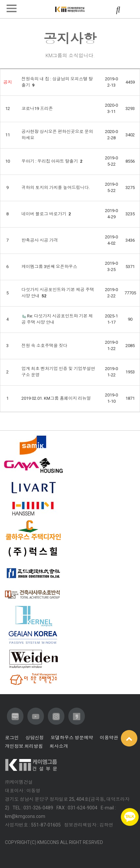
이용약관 (109, 738)
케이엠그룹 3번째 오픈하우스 (49, 267)
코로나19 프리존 (37, 109)
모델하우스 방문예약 (72, 738)
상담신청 (35, 738)
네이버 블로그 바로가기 (46, 214)
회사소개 (59, 746)
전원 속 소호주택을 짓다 (44, 346)
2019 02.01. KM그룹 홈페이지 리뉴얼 (56, 398)
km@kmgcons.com (25, 816)
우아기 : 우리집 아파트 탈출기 (52, 161)
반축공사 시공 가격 (40, 240)
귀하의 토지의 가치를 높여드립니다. (56, 188)
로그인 (12, 738)
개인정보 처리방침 (24, 746)
